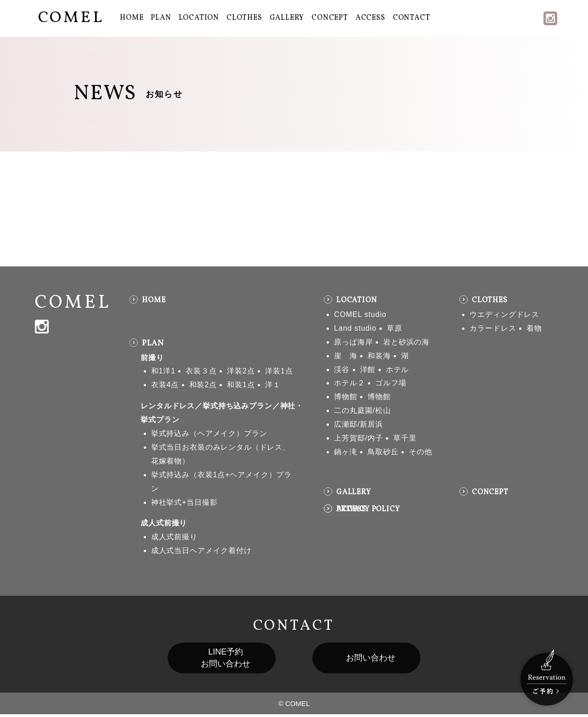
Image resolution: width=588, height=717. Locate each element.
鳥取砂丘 (383, 452)
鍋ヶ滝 (346, 452)
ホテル (398, 370)
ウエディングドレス (504, 314)
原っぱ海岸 (353, 342)
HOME (132, 18)
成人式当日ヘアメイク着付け (201, 550)
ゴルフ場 (391, 383)
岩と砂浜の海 (406, 342)
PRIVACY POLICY (368, 509)
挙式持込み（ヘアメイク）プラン (209, 433)
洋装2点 (241, 371)
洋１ (273, 385)
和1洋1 (163, 371)
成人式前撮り (164, 523)
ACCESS (370, 18)
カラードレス (493, 328)
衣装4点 (165, 385)
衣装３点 (201, 371)
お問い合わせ (379, 660)
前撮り (152, 358)
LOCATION (199, 18)
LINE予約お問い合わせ (217, 659)
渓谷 (342, 370)
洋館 (368, 370)
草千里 (405, 438)
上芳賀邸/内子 (358, 438)
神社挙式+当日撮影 (184, 502)
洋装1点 (279, 371)
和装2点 (203, 385)
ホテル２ (349, 383)
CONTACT (412, 18)
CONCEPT (330, 18)
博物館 (346, 397)
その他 (421, 452)
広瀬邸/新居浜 (358, 424)
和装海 (379, 356)
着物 (534, 328)
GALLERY (287, 18)
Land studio (355, 328)
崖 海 (346, 356)
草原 (395, 328)
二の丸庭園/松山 (362, 410)
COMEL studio (360, 314)
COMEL (71, 18)
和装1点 (241, 385)
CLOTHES (244, 18)
